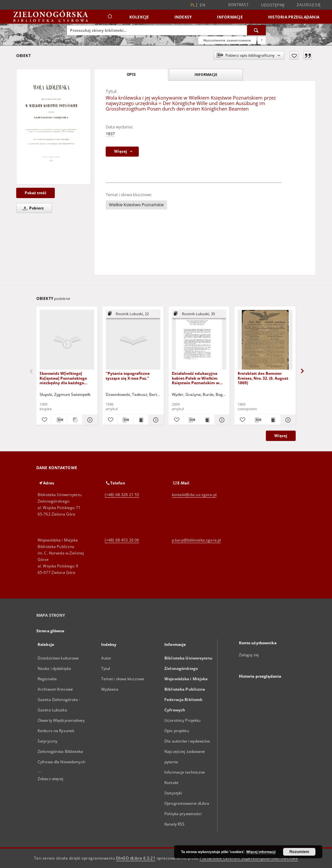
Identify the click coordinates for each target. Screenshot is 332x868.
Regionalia (47, 679)
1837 (110, 134)
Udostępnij (273, 5)
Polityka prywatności (183, 814)
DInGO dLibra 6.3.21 (136, 858)
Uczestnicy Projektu (182, 720)
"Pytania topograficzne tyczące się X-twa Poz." (128, 376)
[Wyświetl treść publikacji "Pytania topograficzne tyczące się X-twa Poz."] (141, 420)
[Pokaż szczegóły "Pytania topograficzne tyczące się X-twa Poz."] (155, 420)
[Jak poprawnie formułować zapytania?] (262, 40)
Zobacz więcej (51, 779)
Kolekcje (139, 17)
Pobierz (32, 208)
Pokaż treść (36, 193)
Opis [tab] (131, 75)
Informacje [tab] (206, 74)
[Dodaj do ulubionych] (294, 55)
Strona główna (50, 631)
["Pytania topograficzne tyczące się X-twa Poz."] (133, 340)
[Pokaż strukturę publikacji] (133, 314)
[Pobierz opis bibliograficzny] (59, 420)
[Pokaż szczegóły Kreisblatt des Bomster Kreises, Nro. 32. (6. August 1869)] (287, 420)
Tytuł (106, 668)
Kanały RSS (174, 824)
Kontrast (238, 5)
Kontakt (171, 783)
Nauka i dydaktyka (54, 668)
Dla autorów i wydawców (187, 741)
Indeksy (183, 17)
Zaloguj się (309, 5)
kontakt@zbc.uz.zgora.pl (194, 495)
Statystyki (173, 793)
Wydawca (110, 689)
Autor (106, 658)
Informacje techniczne (185, 772)
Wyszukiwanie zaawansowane (227, 40)
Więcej (281, 436)
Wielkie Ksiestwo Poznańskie (136, 205)
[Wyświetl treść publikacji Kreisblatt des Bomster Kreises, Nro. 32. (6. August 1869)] (273, 420)
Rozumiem (299, 852)
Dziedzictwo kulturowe (58, 658)
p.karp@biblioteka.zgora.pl (196, 540)
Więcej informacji (261, 852)
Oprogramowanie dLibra (187, 803)
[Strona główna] (109, 17)
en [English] (202, 5)
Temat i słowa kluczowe (123, 679)
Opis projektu (177, 731)
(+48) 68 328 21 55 (122, 495)
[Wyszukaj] (256, 30)
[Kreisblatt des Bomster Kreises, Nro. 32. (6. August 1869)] (265, 340)
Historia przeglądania (294, 17)
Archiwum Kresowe (55, 689)
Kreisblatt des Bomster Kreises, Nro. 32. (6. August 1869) (263, 378)
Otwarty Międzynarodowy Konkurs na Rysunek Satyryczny (61, 731)
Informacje (230, 17)
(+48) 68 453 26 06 (122, 540)
